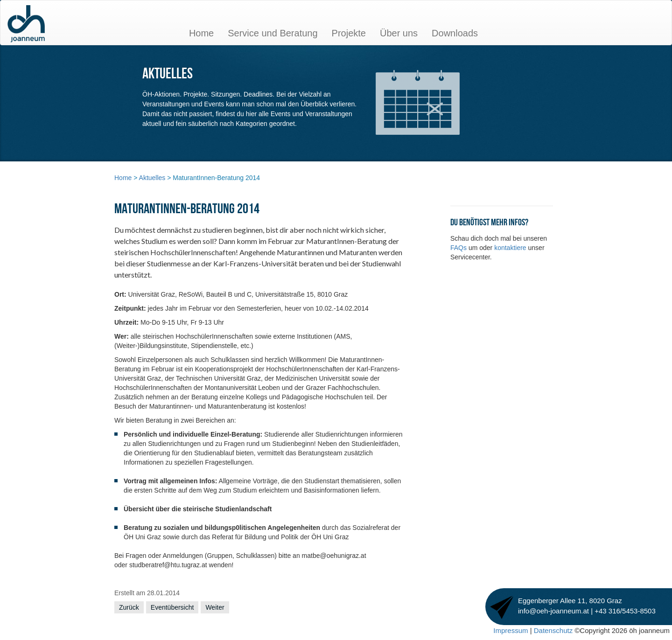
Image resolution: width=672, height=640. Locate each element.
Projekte (349, 33)
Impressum (511, 630)
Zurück (129, 607)
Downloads (455, 33)
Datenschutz (554, 630)
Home (201, 33)
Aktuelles (152, 178)
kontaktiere (511, 248)
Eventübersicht (172, 607)
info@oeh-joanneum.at (554, 611)
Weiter (215, 607)
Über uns (399, 33)
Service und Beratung (273, 33)
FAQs (459, 248)
